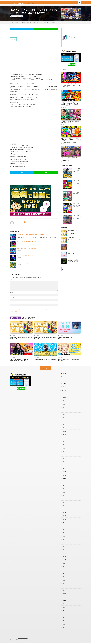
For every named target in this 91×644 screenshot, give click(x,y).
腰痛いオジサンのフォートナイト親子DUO (27, 252)
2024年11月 (63, 438)
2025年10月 (63, 401)
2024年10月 (63, 441)
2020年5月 (63, 619)
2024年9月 (63, 445)
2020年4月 (63, 622)
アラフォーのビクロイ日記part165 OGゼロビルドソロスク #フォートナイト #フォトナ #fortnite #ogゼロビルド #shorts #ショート (74, 264)
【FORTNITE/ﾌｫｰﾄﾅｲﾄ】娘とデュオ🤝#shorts (27, 259)
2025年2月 (63, 428)
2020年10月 (63, 602)
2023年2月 (63, 508)
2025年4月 (63, 421)
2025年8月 (63, 408)
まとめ (32, 7)
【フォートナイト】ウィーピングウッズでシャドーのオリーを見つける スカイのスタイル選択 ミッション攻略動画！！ (71, 162)
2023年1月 (63, 512)
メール (12, 301)
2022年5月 (63, 538)
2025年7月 (63, 411)
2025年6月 (63, 414)
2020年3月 (63, 626)
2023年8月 (63, 488)
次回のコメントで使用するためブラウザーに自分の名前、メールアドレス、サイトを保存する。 (29, 312)
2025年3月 (63, 424)
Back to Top (45, 373)
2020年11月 (63, 599)
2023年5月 (63, 498)
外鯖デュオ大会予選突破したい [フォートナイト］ (69, 341)
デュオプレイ (19, 7)
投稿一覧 (27, 225)
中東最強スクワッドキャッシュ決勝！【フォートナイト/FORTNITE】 (74, 235)
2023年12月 (63, 475)
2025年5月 (63, 418)
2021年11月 (63, 559)
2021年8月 (63, 569)
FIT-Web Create (26, 641)
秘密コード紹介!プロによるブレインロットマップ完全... (77, 208)
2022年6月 (63, 535)
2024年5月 (63, 458)
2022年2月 (63, 548)
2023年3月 (63, 505)
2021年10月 (63, 562)
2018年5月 (63, 632)
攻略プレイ (26, 7)
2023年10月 (63, 481)
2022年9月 (63, 525)
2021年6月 (63, 575)
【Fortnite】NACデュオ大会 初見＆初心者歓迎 (45, 364)
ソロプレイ (12, 7)
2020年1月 (63, 629)
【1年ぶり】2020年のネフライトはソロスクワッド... (77, 173)
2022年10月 (63, 522)
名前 (12, 295)
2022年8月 (63, 528)
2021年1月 (63, 592)
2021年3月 (63, 585)
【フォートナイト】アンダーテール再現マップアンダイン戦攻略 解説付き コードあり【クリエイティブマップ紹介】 (71, 88)
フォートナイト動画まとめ (23, 639)
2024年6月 (63, 455)
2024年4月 (63, 461)
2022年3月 (63, 545)
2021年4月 (63, 582)
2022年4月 (63, 542)
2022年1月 (63, 552)
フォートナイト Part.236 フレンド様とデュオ (27, 245)
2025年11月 (63, 398)
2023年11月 (63, 478)
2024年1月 (63, 471)
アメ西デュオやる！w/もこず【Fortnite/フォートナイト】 (69, 364)
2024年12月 (63, 434)
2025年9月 (63, 404)
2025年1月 (63, 431)
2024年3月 (63, 465)
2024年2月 (63, 468)
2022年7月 (63, 532)
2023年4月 (63, 502)
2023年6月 (63, 495)
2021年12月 (63, 555)
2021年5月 (63, 579)
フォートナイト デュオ (22, 266)
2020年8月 (63, 609)
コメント (12, 282)
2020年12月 (63, 595)
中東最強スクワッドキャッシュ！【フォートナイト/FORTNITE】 (45, 341)
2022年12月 (63, 515)
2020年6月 (63, 616)
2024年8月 (63, 448)
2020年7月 (63, 612)
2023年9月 (63, 485)
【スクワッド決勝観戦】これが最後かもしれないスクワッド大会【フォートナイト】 (21, 364)
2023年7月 (63, 491)
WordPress (37, 641)
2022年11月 (63, 518)
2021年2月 (63, 589)
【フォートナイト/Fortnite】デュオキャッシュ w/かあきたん (31, 237)
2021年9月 (63, 565)
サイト (11, 306)
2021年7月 (63, 572)
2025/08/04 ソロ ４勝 (72, 248)
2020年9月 (63, 605)
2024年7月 (63, 451)
